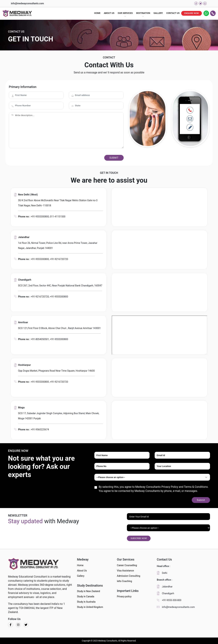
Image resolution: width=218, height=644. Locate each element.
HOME (97, 13)
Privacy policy (124, 596)
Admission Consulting (129, 576)
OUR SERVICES (125, 13)
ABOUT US (109, 13)
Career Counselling (127, 565)
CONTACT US (173, 13)
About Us (82, 571)
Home (80, 565)
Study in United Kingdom (90, 607)
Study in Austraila (86, 602)
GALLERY (158, 13)
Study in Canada (86, 596)
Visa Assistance (126, 571)
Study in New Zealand (88, 591)
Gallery (81, 576)
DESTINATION (143, 13)
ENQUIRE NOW (192, 13)
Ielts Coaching (125, 581)
